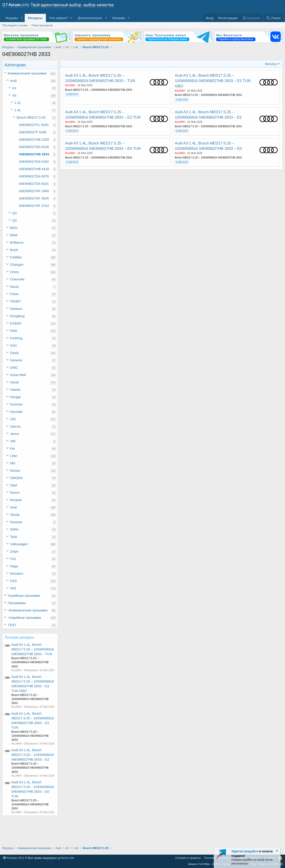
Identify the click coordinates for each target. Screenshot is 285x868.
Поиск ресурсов (42, 25)
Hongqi (15, 397)
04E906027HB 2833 (34, 154)
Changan (17, 264)
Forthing (16, 338)
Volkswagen (19, 544)
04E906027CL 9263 (34, 125)
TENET (15, 301)
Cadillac (16, 257)
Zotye (14, 551)
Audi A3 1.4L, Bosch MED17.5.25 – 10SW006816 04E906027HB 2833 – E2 (33, 755)
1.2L (18, 103)
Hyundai (16, 412)
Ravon (15, 493)
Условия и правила (188, 858)
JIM (13, 441)
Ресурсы (35, 18)
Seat (13, 507)
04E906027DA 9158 (34, 147)
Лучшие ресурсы (19, 637)
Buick (14, 250)
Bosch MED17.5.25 (31, 117)
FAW (14, 331)
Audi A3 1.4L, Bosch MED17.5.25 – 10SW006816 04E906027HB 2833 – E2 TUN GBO (213, 81)
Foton (14, 294)
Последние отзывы (15, 25)
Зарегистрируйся (245, 851)
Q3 (14, 220)
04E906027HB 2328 (34, 139)
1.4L (18, 110)
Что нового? (59, 18)
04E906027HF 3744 (34, 206)
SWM (14, 529)
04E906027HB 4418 (34, 169)
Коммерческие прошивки (27, 73)
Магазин (119, 18)
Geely (14, 353)
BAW (14, 235)
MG (13, 463)
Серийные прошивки (24, 595)
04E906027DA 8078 (34, 176)
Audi (13, 81)
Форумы (12, 18)
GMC (14, 367)
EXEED (16, 323)
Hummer (16, 404)
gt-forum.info (66, 858)
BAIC (14, 228)
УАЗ (13, 588)
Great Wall (18, 375)
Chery (14, 272)
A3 (14, 95)
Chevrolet (17, 279)
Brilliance (17, 242)
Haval (14, 382)
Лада (14, 566)
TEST (12, 625)
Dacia (14, 287)
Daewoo (16, 309)
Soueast (16, 522)
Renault (16, 500)
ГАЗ (13, 559)
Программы (17, 603)
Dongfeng (17, 316)
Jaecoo (15, 426)
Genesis (16, 360)
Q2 (14, 213)
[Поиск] (273, 18)
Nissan (15, 470)
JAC (13, 419)
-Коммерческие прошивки (28, 610)
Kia (12, 448)
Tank (14, 537)
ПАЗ (13, 581)
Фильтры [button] (271, 64)
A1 (14, 88)
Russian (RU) (14, 858)
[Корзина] (251, 18)
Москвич (17, 573)
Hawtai (15, 390)
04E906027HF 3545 (34, 198)
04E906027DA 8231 (34, 184)
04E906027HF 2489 (34, 191)
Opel (14, 485)
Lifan (14, 456)
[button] (22, 18)
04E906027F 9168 (33, 132)
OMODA (16, 478)
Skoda (15, 515)
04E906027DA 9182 (34, 161)
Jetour (15, 434)
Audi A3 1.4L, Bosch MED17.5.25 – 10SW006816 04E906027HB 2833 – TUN (33, 649)
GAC (14, 345)
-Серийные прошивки (24, 618)
